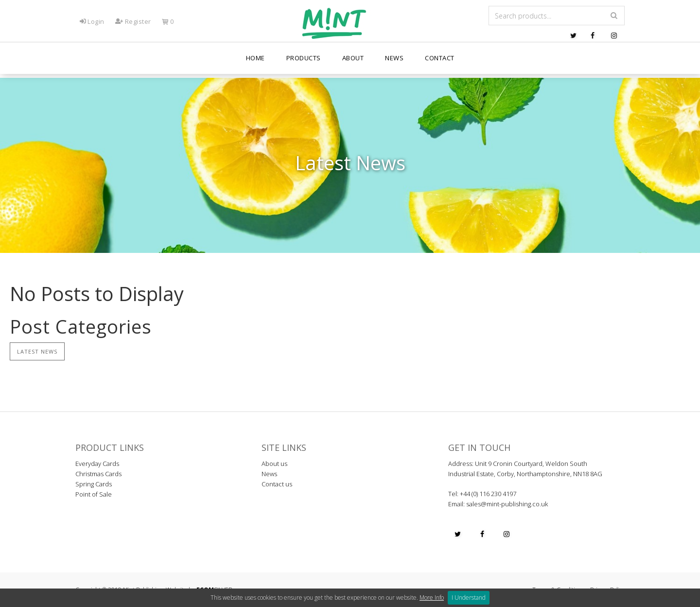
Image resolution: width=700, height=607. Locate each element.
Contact (440, 63)
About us (274, 464)
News (394, 63)
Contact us (277, 484)
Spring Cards (94, 484)
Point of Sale (94, 494)
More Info (432, 598)
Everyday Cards (97, 464)
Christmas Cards (98, 474)
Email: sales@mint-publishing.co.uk (498, 504)
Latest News (37, 351)
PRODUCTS (304, 63)
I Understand (469, 598)
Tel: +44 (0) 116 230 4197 (482, 494)
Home (255, 63)
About (353, 63)
